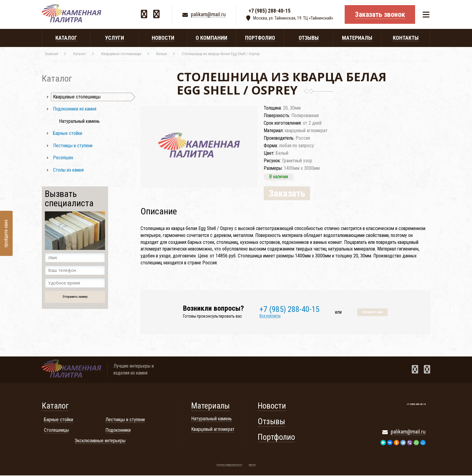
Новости (272, 406)
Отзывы (271, 422)
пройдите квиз (6, 233)
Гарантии (252, 465)
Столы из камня (68, 170)
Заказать (287, 194)
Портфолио (276, 438)
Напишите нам (373, 313)
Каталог (55, 406)
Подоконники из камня (75, 109)
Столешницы (56, 431)
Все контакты (270, 316)
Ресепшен (63, 158)
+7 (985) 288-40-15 (270, 11)
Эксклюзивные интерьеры (100, 441)
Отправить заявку (75, 297)
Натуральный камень (79, 121)
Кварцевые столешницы (77, 97)
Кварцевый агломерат (213, 430)
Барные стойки (68, 133)
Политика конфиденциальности (229, 465)
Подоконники (118, 431)
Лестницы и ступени (73, 146)
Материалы (210, 406)
